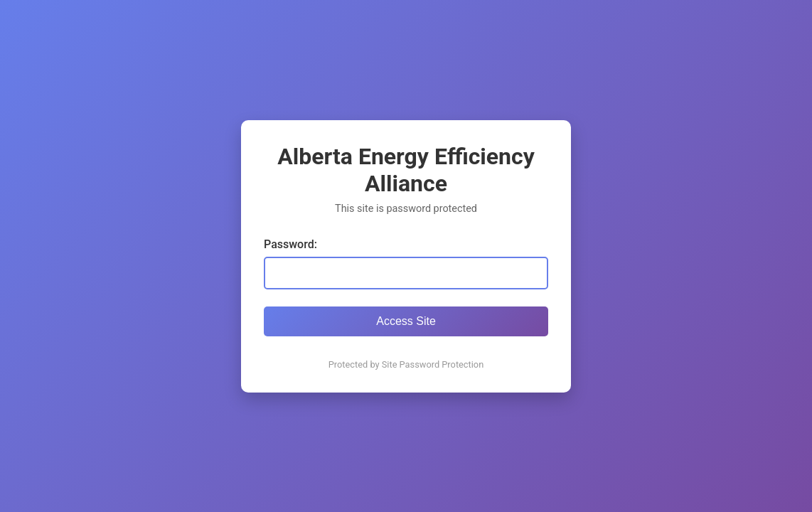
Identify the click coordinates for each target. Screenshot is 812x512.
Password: (290, 244)
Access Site (406, 321)
